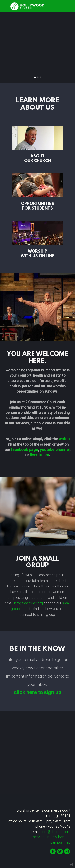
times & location (53, 837)
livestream (39, 455)
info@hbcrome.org (29, 603)
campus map (60, 842)
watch (64, 439)
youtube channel (55, 450)
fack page (24, 450)
